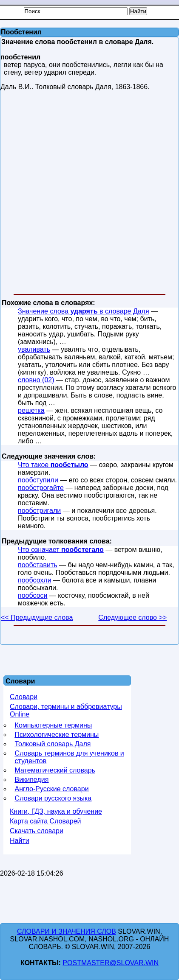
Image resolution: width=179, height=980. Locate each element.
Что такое (53, 465)
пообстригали (39, 511)
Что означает (61, 550)
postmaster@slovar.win (111, 963)
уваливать (34, 349)
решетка (31, 410)
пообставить (38, 565)
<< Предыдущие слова (37, 617)
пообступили (38, 480)
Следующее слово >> (132, 617)
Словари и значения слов (67, 931)
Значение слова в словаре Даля (84, 311)
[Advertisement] (89, 194)
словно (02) (36, 380)
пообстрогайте (41, 488)
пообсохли (35, 580)
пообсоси (33, 595)
